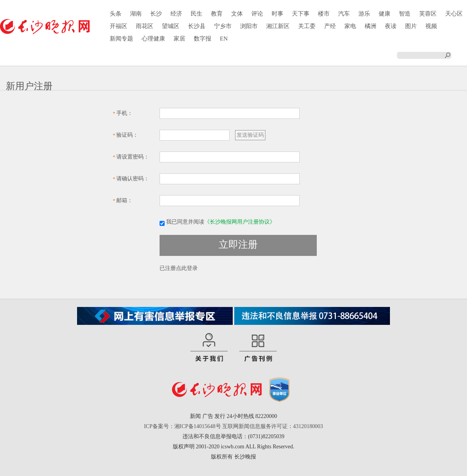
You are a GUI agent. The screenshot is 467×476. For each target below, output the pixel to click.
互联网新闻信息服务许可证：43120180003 (273, 426)
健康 (384, 14)
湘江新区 (278, 26)
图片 (411, 26)
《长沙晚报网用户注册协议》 (240, 222)
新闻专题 (121, 39)
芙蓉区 (428, 14)
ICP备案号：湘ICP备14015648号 (183, 426)
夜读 (391, 26)
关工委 (307, 26)
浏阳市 (249, 26)
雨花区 (145, 26)
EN (224, 39)
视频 (431, 26)
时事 (277, 14)
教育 (217, 14)
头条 (116, 14)
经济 (176, 14)
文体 (237, 14)
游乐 (364, 14)
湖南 (136, 14)
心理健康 (153, 39)
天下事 (301, 14)
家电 (350, 26)
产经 (330, 26)
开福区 (119, 26)
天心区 (454, 14)
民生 (197, 14)
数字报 (203, 39)
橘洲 (370, 26)
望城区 (171, 26)
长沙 (156, 14)
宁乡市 (223, 26)
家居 (179, 39)
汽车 (344, 14)
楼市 (324, 14)
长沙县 (197, 26)
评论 (257, 14)
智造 (405, 14)
